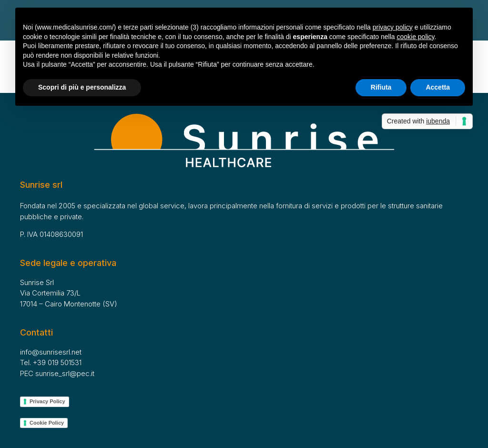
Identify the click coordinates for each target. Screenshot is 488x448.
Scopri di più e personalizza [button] (82, 87)
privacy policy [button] (393, 27)
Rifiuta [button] (381, 87)
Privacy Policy (47, 401)
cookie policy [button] (415, 37)
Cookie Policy (47, 423)
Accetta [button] (438, 87)
